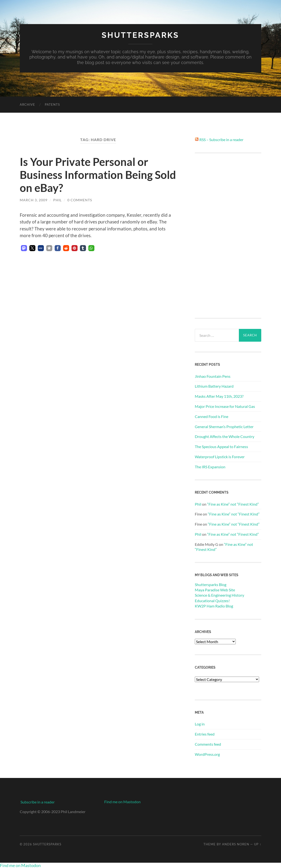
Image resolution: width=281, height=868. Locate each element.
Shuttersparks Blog (211, 584)
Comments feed (208, 744)
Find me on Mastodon (122, 802)
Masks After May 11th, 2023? (219, 396)
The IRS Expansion (210, 467)
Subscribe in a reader (38, 802)
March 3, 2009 (34, 200)
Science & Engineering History (219, 595)
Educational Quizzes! (212, 601)
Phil (57, 200)
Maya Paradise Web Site (215, 590)
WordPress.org (207, 754)
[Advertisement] (228, 236)
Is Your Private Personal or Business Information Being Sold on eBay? (98, 175)
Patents (52, 104)
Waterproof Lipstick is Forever (220, 457)
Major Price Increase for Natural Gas (225, 406)
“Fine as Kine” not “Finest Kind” (233, 504)
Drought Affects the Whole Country (225, 436)
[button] (24, 248)
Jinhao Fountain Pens (213, 376)
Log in (200, 724)
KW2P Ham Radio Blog (214, 606)
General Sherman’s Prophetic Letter (224, 427)
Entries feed (205, 734)
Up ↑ (258, 844)
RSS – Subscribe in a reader (221, 140)
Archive (27, 104)
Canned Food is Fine (212, 416)
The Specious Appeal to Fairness (221, 447)
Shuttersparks (140, 35)
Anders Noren (236, 844)
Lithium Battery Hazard (214, 386)
